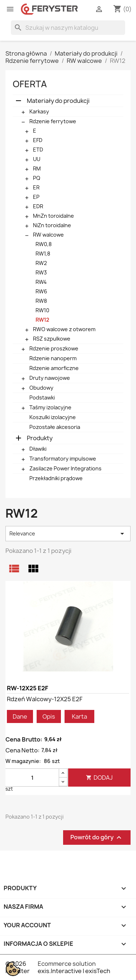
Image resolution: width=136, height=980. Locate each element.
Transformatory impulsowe (63, 459)
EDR (38, 206)
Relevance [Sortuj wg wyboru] (68, 534)
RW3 (41, 272)
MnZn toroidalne (53, 216)
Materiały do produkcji (58, 101)
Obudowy (41, 388)
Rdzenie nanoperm (53, 358)
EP (36, 197)
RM (37, 168)
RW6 (41, 291)
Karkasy (39, 111)
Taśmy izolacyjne (50, 407)
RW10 (42, 310)
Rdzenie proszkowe (54, 348)
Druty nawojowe (50, 378)
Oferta (30, 84)
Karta (79, 716)
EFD (38, 140)
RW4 (41, 282)
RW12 (42, 320)
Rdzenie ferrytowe (53, 121)
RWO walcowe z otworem (64, 329)
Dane (20, 716)
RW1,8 (43, 254)
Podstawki (42, 397)
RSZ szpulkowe (52, 339)
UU (37, 159)
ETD (38, 150)
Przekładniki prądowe (56, 478)
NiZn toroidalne (52, 225)
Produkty (40, 438)
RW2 (41, 263)
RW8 (41, 301)
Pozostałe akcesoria (55, 427)
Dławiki (38, 449)
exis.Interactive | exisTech (74, 971)
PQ (37, 178)
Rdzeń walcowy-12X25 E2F (45, 699)
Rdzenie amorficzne (54, 368)
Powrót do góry (97, 838)
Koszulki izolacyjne (53, 417)
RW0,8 (44, 244)
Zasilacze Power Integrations (65, 468)
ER (36, 187)
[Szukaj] (68, 28)
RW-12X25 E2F (28, 688)
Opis (49, 716)
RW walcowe (48, 235)
